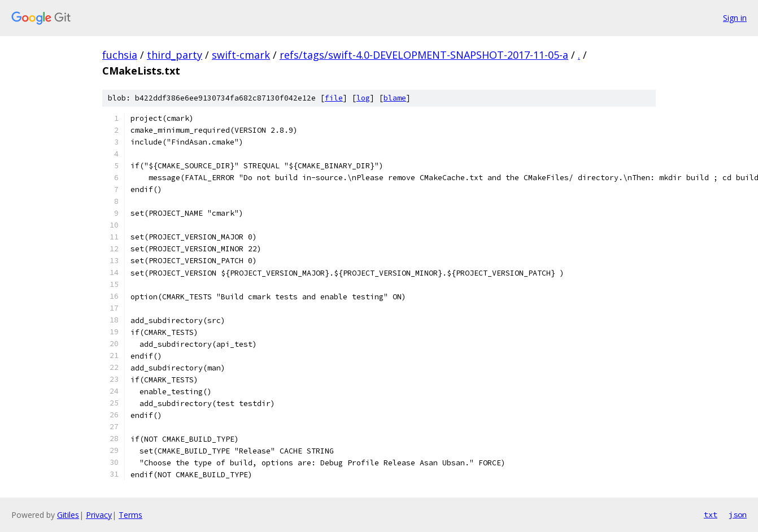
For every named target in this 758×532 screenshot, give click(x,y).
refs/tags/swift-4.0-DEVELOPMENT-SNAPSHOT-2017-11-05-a (424, 55)
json (738, 514)
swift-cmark (241, 55)
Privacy (99, 515)
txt (711, 514)
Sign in (735, 18)
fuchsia (120, 55)
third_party (175, 55)
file (334, 98)
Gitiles (68, 515)
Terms (130, 515)
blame (395, 98)
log (363, 98)
